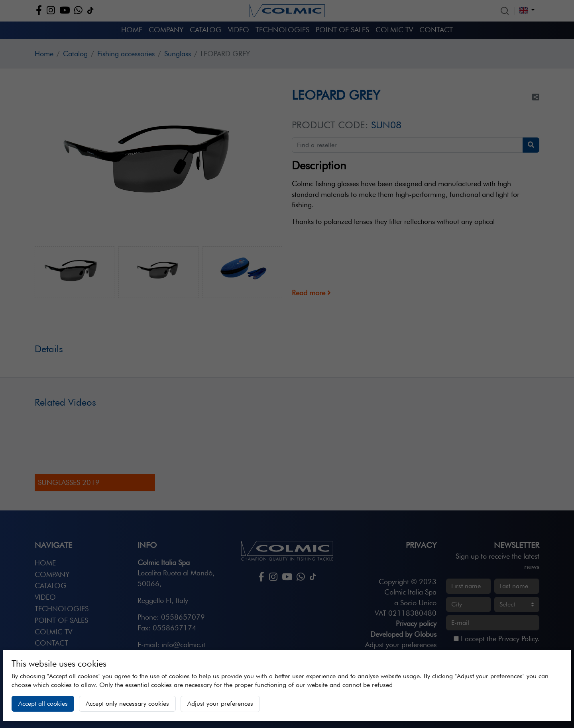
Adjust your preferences (220, 703)
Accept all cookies (43, 703)
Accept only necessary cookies (127, 703)
